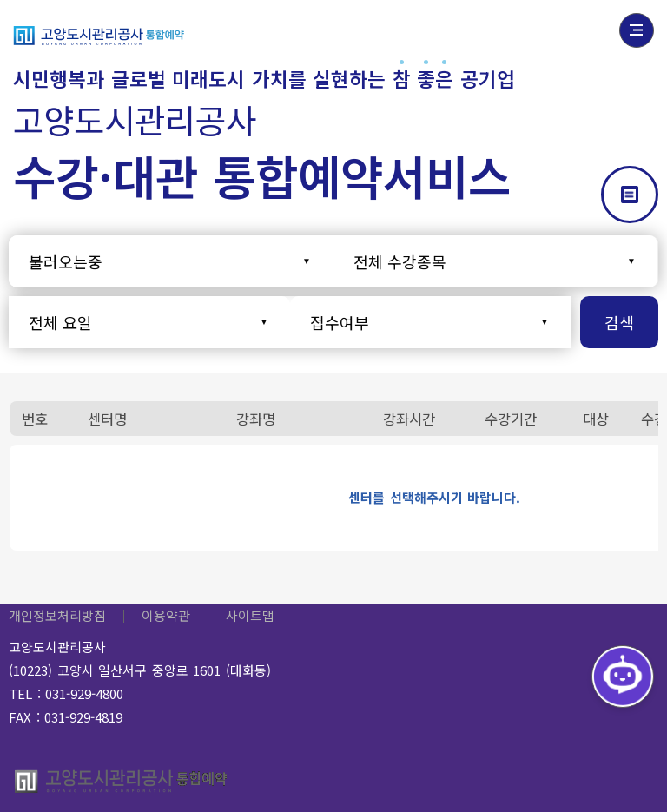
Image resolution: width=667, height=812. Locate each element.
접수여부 (340, 322)
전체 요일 (60, 322)
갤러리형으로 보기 (630, 195)
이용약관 (166, 615)
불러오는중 (66, 261)
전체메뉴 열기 (637, 30)
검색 (619, 322)
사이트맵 (250, 615)
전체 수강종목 (400, 261)
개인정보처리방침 (57, 615)
